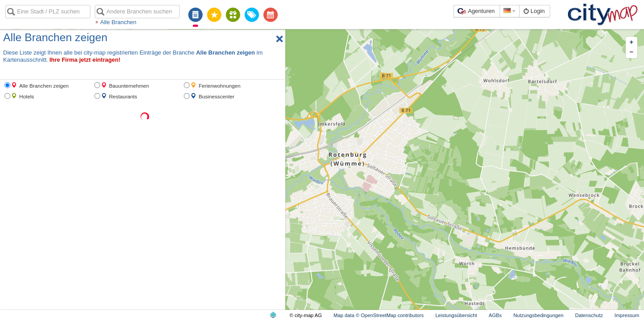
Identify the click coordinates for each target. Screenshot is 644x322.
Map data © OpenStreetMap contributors (379, 315)
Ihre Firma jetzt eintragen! (85, 60)
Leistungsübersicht (456, 315)
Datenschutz (589, 315)
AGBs (495, 315)
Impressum (627, 315)
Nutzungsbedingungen (538, 315)
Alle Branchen (118, 22)
